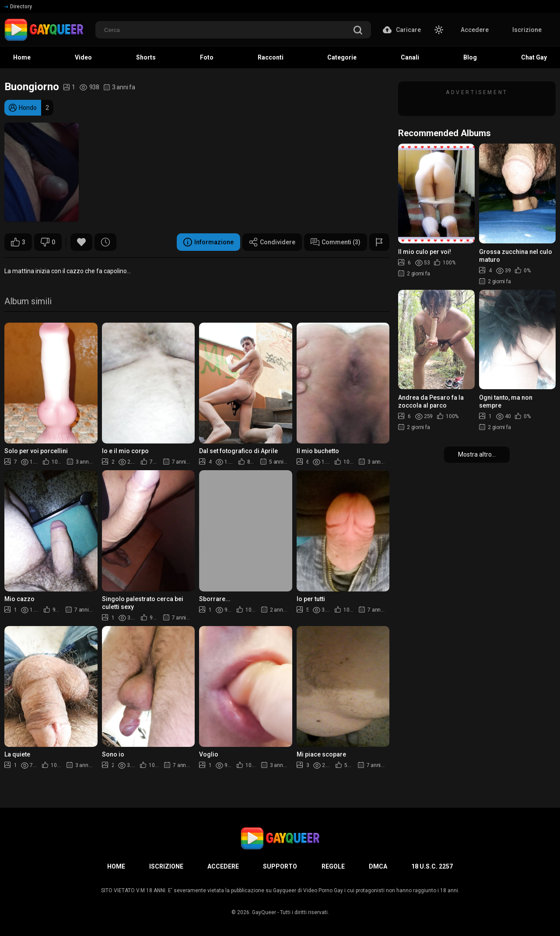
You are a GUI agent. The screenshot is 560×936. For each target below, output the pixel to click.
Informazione (208, 242)
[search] (358, 31)
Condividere (272, 242)
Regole (333, 866)
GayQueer (264, 912)
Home (116, 866)
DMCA (378, 866)
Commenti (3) (336, 242)
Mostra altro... (477, 454)
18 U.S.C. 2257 (432, 866)
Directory (18, 7)
